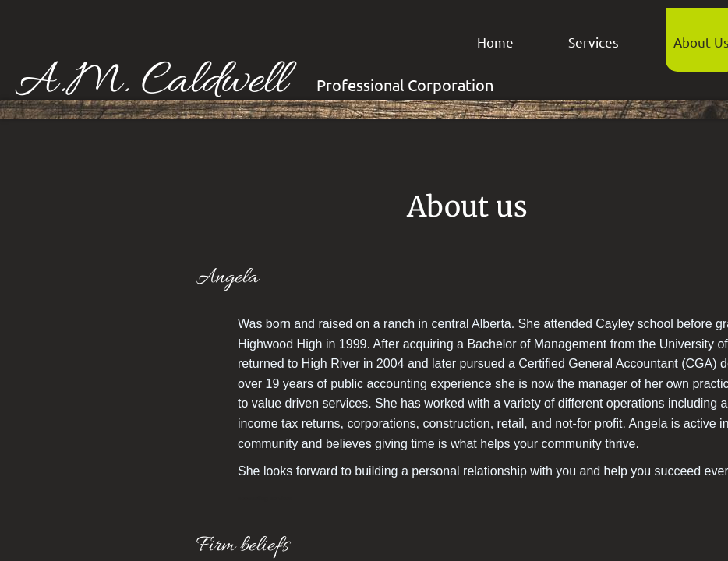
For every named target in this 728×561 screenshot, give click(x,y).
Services (594, 42)
